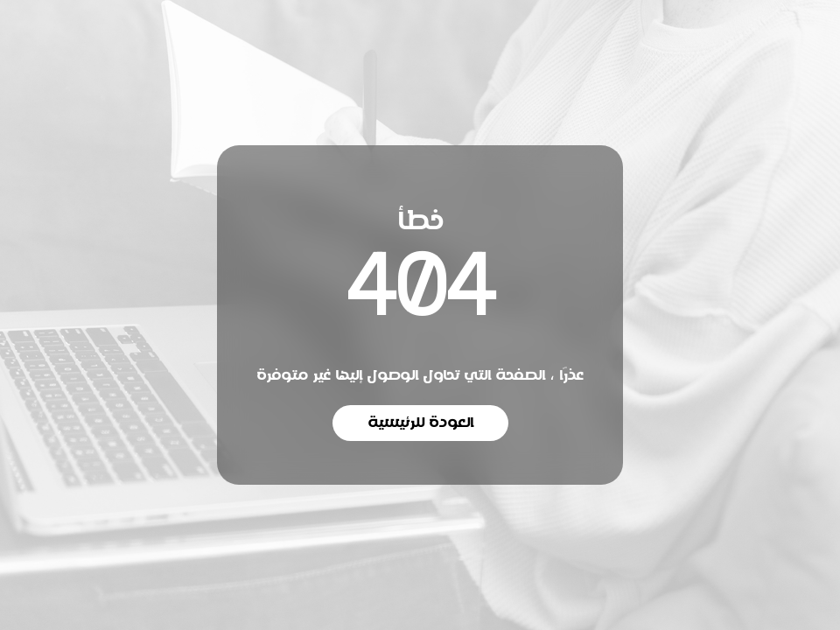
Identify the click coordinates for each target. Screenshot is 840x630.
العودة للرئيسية (420, 423)
